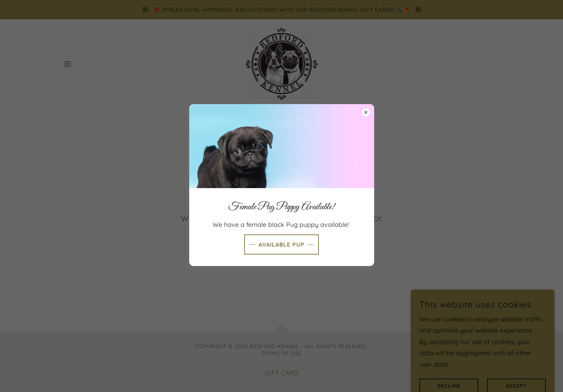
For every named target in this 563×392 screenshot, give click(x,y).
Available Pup (281, 244)
